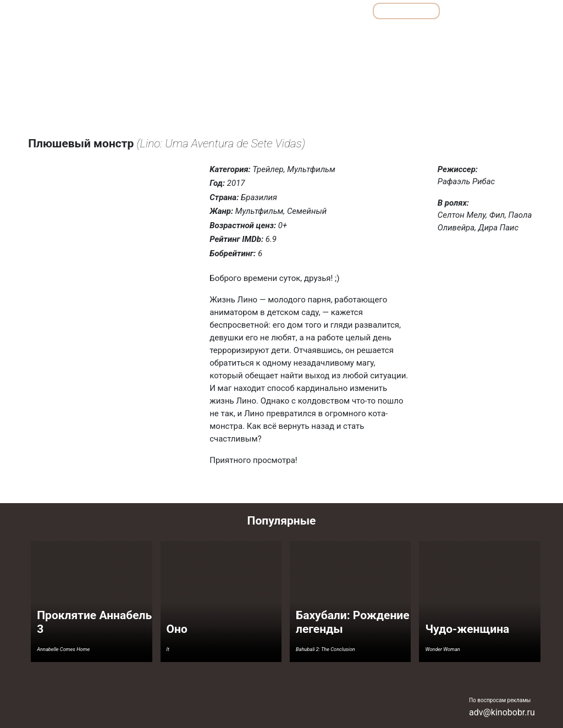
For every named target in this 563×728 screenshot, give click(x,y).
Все (289, 11)
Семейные (420, 35)
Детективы (234, 35)
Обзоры (179, 11)
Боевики (187, 35)
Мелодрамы (369, 35)
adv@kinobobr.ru (502, 712)
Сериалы (475, 11)
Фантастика (508, 35)
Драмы (278, 35)
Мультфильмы (406, 11)
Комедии (320, 35)
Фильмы (339, 11)
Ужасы (463, 35)
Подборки (238, 11)
